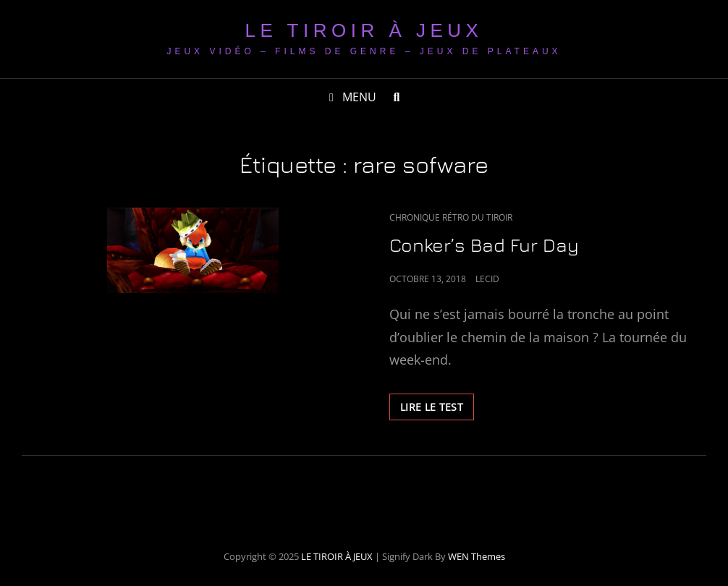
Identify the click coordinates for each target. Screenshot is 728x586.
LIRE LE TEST (437, 409)
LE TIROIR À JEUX (364, 30)
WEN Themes (477, 556)
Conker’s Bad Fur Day (484, 245)
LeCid (487, 279)
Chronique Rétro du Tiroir (451, 217)
